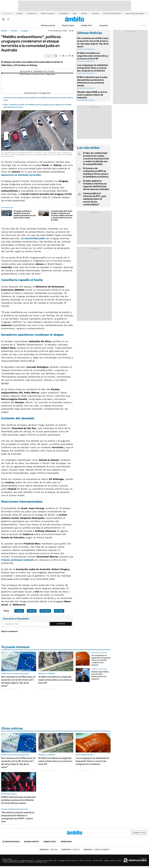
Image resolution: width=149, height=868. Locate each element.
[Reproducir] (37, 70)
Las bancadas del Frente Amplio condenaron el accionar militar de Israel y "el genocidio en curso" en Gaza (62, 215)
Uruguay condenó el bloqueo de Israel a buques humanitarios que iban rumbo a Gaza (25, 214)
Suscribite (61, 624)
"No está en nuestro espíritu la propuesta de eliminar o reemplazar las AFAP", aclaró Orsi (18, 817)
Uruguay (25, 31)
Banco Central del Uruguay (135, 13)
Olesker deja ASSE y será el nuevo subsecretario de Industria (92, 95)
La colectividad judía (33, 238)
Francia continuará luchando (18, 560)
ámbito (4, 31)
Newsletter (144, 25)
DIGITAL (49, 850)
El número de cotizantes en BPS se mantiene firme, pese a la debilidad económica (96, 172)
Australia (32, 611)
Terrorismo (45, 611)
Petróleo (84, 13)
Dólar (75, 13)
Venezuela (95, 13)
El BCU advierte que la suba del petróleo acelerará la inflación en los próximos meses (92, 81)
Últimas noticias (48, 25)
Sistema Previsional (48, 13)
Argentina (104, 25)
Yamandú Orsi (32, 13)
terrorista (59, 611)
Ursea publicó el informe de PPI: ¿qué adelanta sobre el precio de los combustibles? (95, 199)
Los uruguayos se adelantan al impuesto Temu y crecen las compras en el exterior (93, 68)
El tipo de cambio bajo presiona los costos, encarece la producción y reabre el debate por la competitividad (96, 159)
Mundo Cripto (68, 25)
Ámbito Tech (87, 25)
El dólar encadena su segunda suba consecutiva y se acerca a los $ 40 (93, 56)
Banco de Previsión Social (112, 13)
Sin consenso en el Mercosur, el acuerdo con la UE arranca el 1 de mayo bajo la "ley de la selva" (93, 42)
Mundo (14, 31)
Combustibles (64, 13)
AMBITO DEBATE (97, 850)
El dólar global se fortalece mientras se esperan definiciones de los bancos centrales (96, 185)
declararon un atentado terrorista (21, 175)
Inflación (19, 13)
